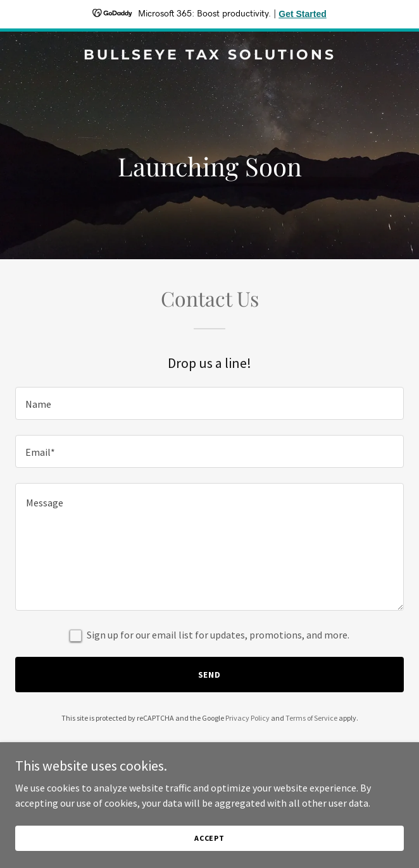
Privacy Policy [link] (247, 718)
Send (210, 675)
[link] (209, 56)
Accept (209, 838)
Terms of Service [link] (311, 718)
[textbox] (209, 403)
